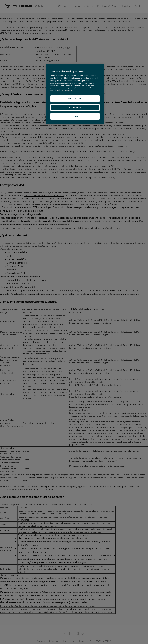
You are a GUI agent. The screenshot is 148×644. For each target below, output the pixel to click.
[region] (75, 94)
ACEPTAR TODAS (75, 98)
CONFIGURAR (75, 107)
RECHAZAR (75, 116)
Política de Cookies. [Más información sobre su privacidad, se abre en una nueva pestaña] (65, 90)
